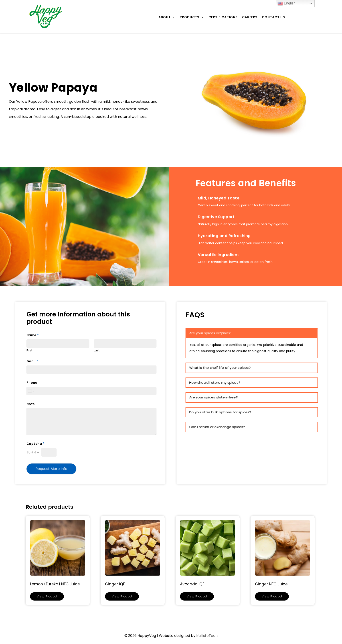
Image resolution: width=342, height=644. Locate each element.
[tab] (252, 333)
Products (192, 17)
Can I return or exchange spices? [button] (217, 427)
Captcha (35, 444)
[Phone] (92, 391)
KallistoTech (207, 636)
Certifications (223, 17)
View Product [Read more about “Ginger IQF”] (122, 596)
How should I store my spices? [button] (215, 383)
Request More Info (52, 469)
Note (31, 404)
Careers (250, 17)
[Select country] (31, 391)
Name (33, 335)
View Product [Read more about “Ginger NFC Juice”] (272, 596)
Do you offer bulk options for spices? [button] (220, 412)
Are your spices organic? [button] (210, 333)
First (29, 351)
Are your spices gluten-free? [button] (214, 397)
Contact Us (273, 17)
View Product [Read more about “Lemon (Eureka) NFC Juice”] (47, 596)
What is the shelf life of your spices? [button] (220, 368)
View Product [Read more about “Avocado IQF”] (197, 596)
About (167, 17)
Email (32, 361)
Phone (32, 383)
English (286, 4)
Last (97, 351)
